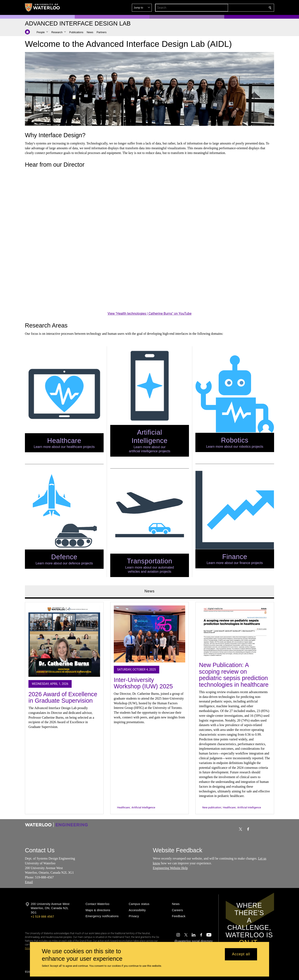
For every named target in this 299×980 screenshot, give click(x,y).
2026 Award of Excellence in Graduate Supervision (63, 697)
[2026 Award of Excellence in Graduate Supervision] (64, 641)
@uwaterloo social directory (194, 941)
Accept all (241, 954)
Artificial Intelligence (143, 807)
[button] (240, 8)
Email (29, 882)
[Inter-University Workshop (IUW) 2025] (150, 634)
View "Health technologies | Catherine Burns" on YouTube (149, 314)
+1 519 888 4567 (42, 917)
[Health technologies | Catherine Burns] (149, 241)
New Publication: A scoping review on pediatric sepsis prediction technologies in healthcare (234, 675)
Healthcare (123, 807)
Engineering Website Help (170, 868)
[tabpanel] (149, 706)
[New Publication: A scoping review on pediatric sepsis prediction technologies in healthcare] (235, 632)
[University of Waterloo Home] (43, 7)
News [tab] (150, 591)
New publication (212, 807)
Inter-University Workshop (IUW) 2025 (143, 683)
